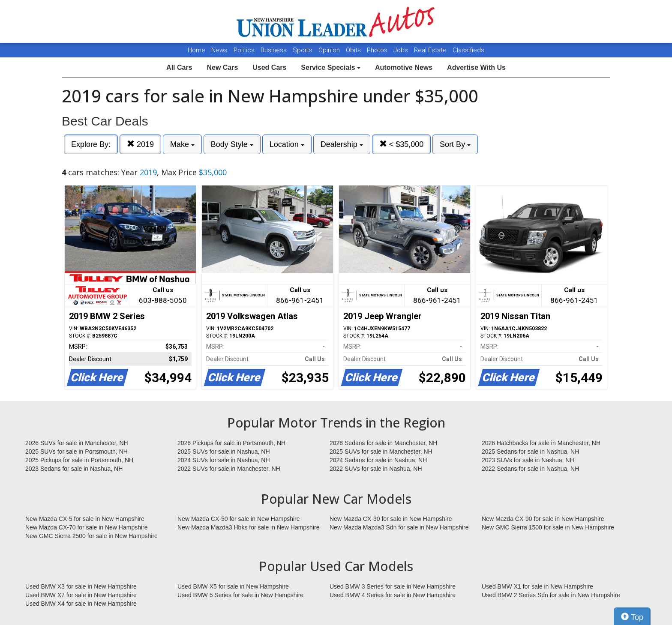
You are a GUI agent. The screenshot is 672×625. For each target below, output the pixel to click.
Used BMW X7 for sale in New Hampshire (81, 595)
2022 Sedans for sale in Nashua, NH (530, 469)
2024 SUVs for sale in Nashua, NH (224, 460)
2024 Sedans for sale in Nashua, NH (378, 460)
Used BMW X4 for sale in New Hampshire (81, 604)
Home (196, 50)
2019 (140, 144)
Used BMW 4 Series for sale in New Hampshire (393, 595)
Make (182, 144)
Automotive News (404, 67)
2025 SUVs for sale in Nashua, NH (224, 452)
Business (274, 50)
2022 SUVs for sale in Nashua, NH (376, 469)
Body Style (232, 144)
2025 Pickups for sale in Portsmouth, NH (79, 460)
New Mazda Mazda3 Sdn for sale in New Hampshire (399, 527)
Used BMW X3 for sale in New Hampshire (81, 586)
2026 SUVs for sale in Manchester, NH (77, 443)
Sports (303, 50)
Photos (378, 50)
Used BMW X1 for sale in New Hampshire (537, 586)
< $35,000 (402, 144)
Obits (354, 50)
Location (287, 144)
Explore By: (91, 144)
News (219, 50)
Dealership (342, 144)
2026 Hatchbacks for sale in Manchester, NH (541, 443)
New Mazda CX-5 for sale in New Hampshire (85, 519)
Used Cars (269, 67)
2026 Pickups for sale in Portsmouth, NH (231, 443)
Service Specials (331, 67)
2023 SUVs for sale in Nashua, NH (528, 460)
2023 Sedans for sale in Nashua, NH (74, 469)
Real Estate (431, 50)
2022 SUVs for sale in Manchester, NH (229, 469)
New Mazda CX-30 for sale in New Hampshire (391, 519)
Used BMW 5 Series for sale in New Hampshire (240, 595)
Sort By (455, 144)
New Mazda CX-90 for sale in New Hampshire (543, 519)
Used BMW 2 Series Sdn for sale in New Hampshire (551, 595)
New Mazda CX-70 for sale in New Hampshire (87, 527)
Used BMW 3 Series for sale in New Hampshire (393, 586)
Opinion (330, 50)
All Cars (179, 67)
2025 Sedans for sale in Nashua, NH (530, 452)
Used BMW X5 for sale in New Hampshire (233, 586)
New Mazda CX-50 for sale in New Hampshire (239, 519)
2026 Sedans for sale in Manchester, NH (383, 443)
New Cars (222, 67)
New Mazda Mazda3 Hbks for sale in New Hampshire (248, 527)
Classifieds (468, 50)
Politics (244, 50)
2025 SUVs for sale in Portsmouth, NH (76, 452)
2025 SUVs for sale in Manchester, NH (381, 452)
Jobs (402, 50)
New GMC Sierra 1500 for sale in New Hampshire (548, 527)
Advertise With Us (476, 67)
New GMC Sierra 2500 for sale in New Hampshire (91, 536)
